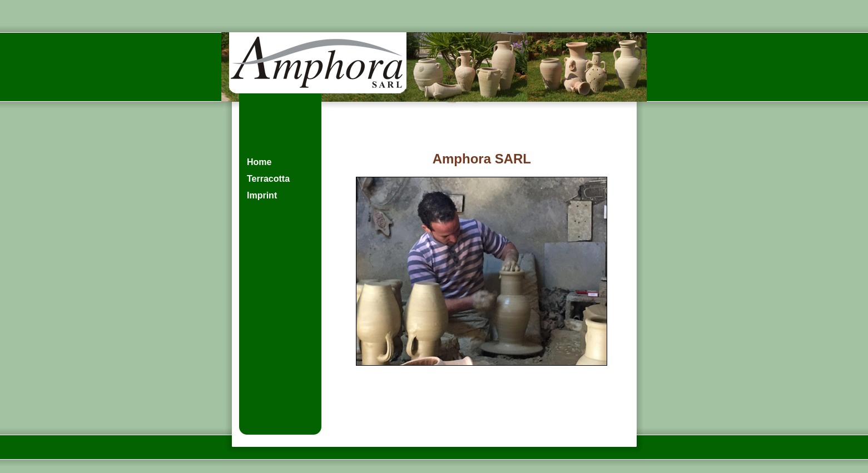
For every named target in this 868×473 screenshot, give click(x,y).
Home (259, 162)
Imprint (262, 195)
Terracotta (268, 179)
